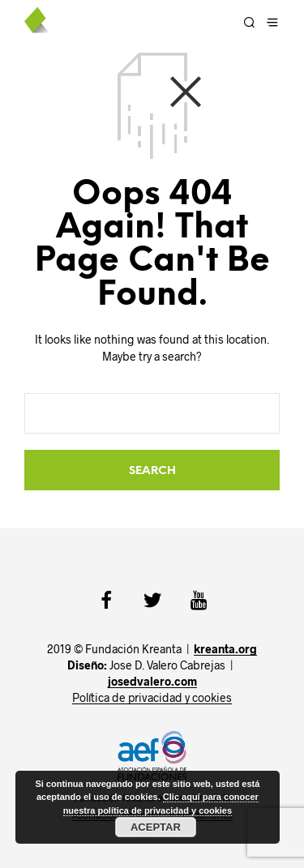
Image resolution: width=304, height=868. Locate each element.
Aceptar (156, 827)
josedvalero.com (152, 682)
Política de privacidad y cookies (152, 698)
